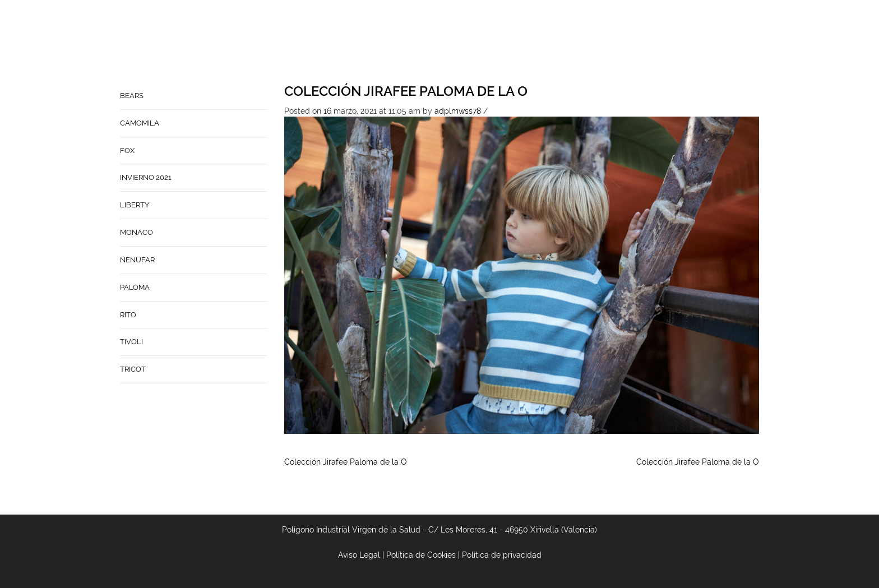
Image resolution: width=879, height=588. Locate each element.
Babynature (552, 43)
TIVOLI (131, 342)
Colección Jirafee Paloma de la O (406, 91)
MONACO (137, 232)
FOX (127, 151)
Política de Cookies (421, 555)
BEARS (132, 96)
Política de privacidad (502, 555)
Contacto (492, 43)
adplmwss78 (458, 111)
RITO (128, 315)
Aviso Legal (359, 555)
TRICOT (133, 369)
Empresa (440, 43)
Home (399, 43)
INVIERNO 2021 (146, 177)
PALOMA (135, 287)
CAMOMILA (140, 123)
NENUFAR (137, 260)
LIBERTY (135, 205)
